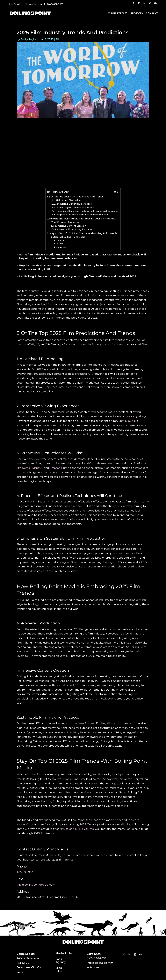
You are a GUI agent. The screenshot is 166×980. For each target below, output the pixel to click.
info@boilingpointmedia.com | (28, 4)
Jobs (64, 959)
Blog (64, 968)
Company (152, 13)
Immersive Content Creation (70, 226)
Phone (61, 240)
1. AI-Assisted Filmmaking (68, 200)
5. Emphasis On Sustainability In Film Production (81, 215)
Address (62, 247)
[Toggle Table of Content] (114, 192)
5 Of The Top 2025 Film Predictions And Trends (76, 197)
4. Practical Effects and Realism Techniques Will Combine (86, 211)
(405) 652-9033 (55, 4)
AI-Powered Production (67, 222)
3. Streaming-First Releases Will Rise (74, 208)
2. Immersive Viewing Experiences (73, 204)
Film (59, 39)
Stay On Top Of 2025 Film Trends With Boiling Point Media (83, 233)
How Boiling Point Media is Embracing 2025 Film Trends (82, 219)
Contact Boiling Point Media (70, 237)
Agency (61, 962)
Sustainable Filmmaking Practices (73, 229)
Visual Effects (118, 13)
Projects (137, 13)
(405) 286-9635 (96, 958)
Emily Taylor (29, 39)
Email (61, 244)
